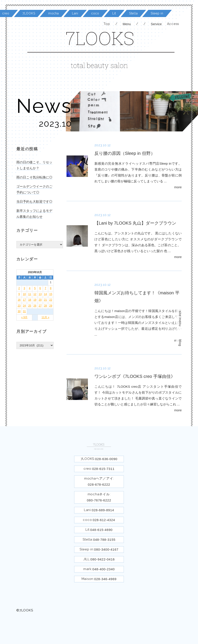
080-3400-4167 (106, 549)
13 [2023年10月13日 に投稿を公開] (40, 294)
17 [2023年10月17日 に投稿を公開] (24, 300)
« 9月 (24, 317)
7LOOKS (29, 13)
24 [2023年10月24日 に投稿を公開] (24, 306)
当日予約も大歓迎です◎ (34, 202)
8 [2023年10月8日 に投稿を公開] (51, 288)
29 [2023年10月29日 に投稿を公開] (51, 306)
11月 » (45, 317)
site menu (180, 319)
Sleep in (157, 13)
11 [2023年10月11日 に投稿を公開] (30, 294)
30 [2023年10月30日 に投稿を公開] (19, 311)
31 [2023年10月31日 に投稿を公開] (24, 311)
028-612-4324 (104, 520)
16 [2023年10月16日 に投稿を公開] (19, 300)
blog (180, 343)
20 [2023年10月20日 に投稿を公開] (40, 300)
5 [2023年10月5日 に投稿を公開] (35, 288)
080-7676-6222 (99, 500)
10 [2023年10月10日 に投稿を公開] (24, 294)
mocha (54, 13)
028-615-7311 (103, 469)
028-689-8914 (103, 510)
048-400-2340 (104, 569)
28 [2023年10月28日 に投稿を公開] (45, 306)
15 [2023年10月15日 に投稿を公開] (51, 294)
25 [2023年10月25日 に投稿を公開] (30, 306)
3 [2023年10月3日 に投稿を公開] (24, 288)
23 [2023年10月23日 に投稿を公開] (19, 306)
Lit (114, 13)
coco (95, 13)
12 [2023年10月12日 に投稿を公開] (35, 294)
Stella (133, 13)
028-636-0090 (106, 459)
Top (107, 24)
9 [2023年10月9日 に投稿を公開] (19, 294)
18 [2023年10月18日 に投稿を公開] (30, 300)
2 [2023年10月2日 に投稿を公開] (19, 288)
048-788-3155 (104, 540)
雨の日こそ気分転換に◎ (34, 177)
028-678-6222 (99, 484)
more (178, 187)
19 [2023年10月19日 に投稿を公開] (35, 300)
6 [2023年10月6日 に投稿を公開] (40, 288)
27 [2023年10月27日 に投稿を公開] (40, 306)
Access (173, 24)
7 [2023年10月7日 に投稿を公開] (45, 288)
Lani (75, 13)
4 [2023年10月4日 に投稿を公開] (30, 288)
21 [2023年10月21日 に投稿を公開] (45, 300)
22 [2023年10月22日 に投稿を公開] (51, 300)
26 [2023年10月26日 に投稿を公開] (35, 306)
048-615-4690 (101, 530)
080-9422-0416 (103, 559)
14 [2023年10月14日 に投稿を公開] (45, 294)
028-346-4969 (105, 579)
